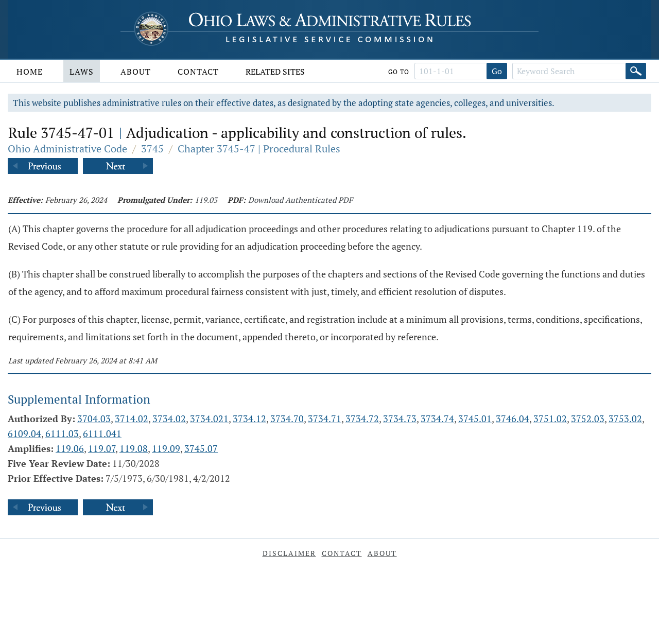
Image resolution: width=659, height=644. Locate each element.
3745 (152, 149)
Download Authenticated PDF (300, 200)
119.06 (70, 448)
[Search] (636, 71)
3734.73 (400, 419)
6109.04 (24, 433)
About (136, 72)
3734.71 (325, 419)
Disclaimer (289, 553)
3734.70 (287, 419)
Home (30, 72)
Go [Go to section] (497, 71)
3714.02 (132, 419)
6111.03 (62, 433)
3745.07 (201, 448)
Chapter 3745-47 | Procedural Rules (259, 149)
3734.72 (362, 419)
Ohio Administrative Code (67, 149)
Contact (198, 72)
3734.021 (209, 419)
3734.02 (169, 419)
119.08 (134, 448)
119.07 (102, 448)
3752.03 (588, 419)
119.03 (206, 200)
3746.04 (513, 419)
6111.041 (102, 433)
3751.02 (550, 419)
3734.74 (437, 419)
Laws (82, 72)
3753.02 (625, 419)
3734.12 (249, 419)
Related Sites (275, 72)
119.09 (166, 448)
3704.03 (94, 419)
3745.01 (475, 419)
